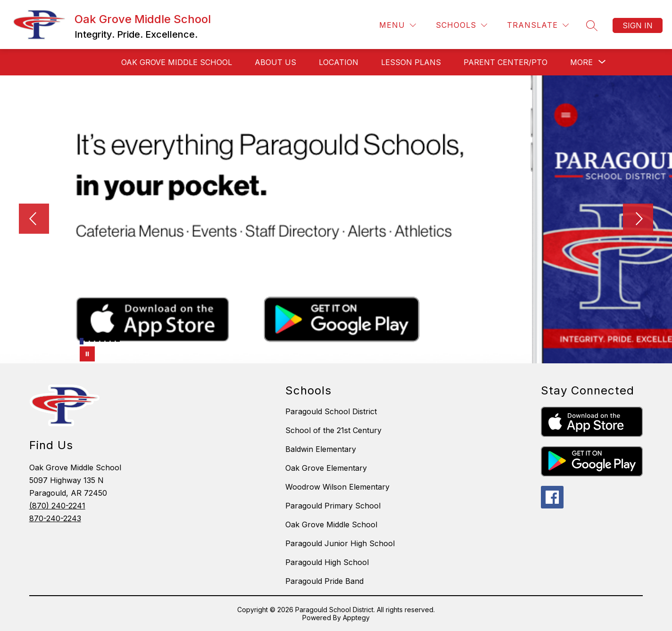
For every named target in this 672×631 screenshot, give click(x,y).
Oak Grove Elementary (326, 468)
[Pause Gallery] (87, 354)
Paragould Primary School (333, 506)
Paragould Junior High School (340, 543)
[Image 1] (82, 341)
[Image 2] (87, 340)
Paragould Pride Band (324, 581)
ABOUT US (275, 62)
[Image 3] (92, 340)
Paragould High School (327, 562)
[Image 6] (108, 340)
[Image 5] (102, 340)
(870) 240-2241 (57, 506)
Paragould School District (331, 411)
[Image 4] (97, 340)
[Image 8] (118, 340)
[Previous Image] (34, 220)
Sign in (638, 25)
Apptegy (356, 618)
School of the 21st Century (333, 430)
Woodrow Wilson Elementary (337, 487)
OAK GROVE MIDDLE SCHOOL (177, 62)
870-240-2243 (55, 518)
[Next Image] (638, 220)
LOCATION (339, 62)
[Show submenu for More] (581, 62)
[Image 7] (113, 340)
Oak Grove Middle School (331, 524)
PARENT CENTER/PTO (506, 62)
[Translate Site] (538, 25)
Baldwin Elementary (321, 449)
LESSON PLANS (411, 62)
